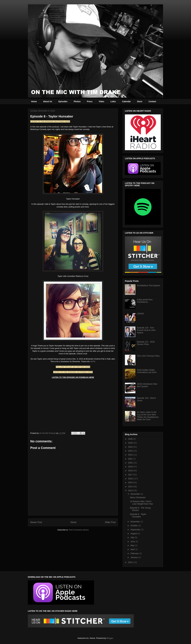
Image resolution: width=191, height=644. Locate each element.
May (133, 545)
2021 (131, 459)
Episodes (63, 101)
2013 (131, 490)
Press (90, 101)
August (134, 534)
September (136, 530)
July (133, 537)
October (134, 526)
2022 (131, 455)
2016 (131, 479)
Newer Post (36, 522)
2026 (131, 439)
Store (140, 101)
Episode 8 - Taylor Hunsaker (138, 515)
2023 (131, 451)
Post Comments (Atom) (79, 530)
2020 (131, 463)
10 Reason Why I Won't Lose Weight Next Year (141, 503)
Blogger (110, 638)
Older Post (110, 522)
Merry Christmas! (138, 497)
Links (113, 101)
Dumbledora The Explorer (149, 286)
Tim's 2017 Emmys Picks (148, 356)
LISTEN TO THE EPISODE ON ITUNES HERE (73, 372)
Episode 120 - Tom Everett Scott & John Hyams (146, 330)
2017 (131, 475)
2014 (131, 487)
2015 (131, 482)
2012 (131, 562)
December (135, 494)
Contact (152, 101)
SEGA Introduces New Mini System (147, 385)
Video (101, 101)
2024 (131, 447)
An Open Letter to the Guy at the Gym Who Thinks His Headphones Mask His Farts (148, 416)
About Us (48, 101)
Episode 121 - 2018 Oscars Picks (146, 343)
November (135, 522)
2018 (131, 471)
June (133, 542)
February (135, 553)
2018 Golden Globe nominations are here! (147, 371)
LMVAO (140, 314)
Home (34, 101)
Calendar (126, 101)
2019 (131, 467)
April (133, 549)
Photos (77, 101)
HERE (93, 361)
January (134, 557)
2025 (131, 443)
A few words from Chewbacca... (145, 301)
